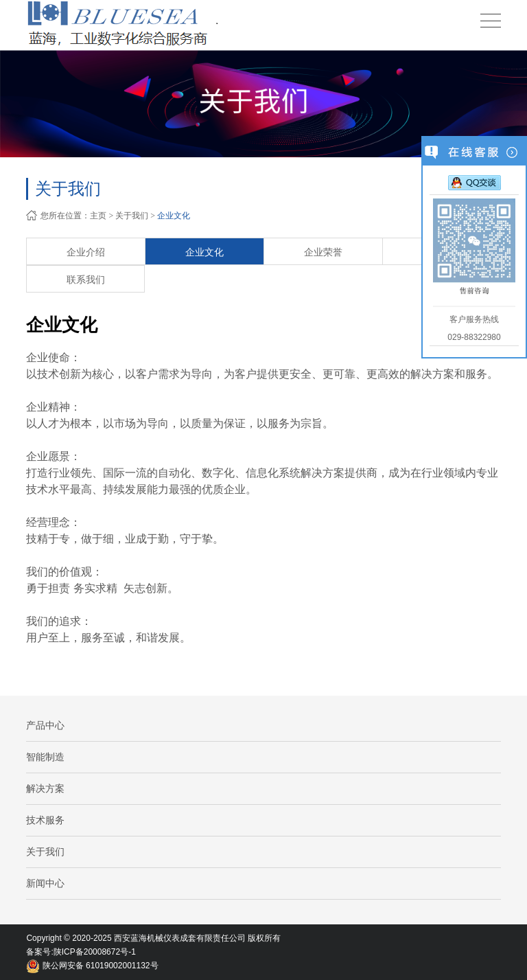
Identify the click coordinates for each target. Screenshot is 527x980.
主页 (98, 216)
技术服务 (45, 820)
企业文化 (174, 216)
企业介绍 (86, 252)
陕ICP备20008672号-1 (95, 952)
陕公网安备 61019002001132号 (92, 966)
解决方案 (45, 788)
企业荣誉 (323, 252)
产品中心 (45, 725)
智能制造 (45, 757)
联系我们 (86, 280)
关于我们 (132, 216)
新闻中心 (45, 883)
